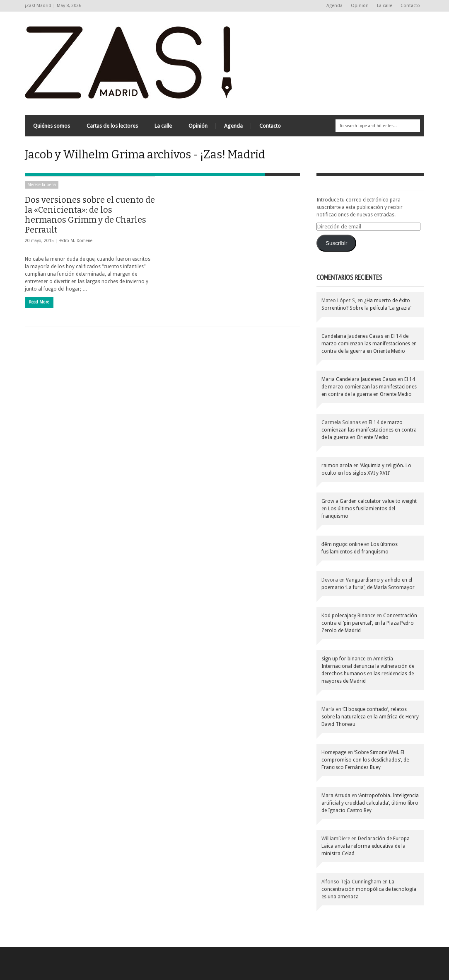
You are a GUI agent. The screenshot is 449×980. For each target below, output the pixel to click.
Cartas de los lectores (112, 126)
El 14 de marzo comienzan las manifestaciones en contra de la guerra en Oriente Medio (369, 344)
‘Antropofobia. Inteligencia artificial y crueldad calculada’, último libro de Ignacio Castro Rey (370, 803)
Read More (39, 302)
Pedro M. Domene (75, 241)
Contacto (410, 6)
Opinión (360, 6)
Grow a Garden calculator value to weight (369, 501)
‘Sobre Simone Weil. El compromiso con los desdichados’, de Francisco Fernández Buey (365, 760)
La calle (385, 6)
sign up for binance (343, 659)
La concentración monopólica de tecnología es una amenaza (369, 889)
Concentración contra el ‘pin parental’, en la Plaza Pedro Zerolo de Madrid (369, 623)
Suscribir (337, 243)
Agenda (334, 6)
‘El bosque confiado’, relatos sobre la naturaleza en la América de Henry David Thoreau (370, 717)
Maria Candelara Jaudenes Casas (359, 379)
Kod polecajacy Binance (348, 616)
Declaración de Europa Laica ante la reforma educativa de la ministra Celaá (366, 846)
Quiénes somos (52, 126)
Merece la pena (42, 185)
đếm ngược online (342, 544)
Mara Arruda (336, 796)
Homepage (334, 752)
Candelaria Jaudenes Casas (352, 336)
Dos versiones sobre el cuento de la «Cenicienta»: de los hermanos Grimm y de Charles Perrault (90, 215)
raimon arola (337, 466)
